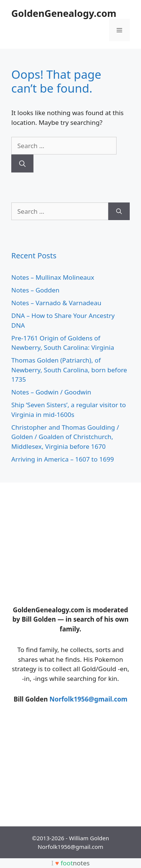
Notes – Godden (35, 290)
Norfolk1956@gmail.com (88, 699)
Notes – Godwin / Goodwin (51, 392)
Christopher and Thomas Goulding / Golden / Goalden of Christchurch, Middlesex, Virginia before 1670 (65, 437)
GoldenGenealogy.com (64, 13)
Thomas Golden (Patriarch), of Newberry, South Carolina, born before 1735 (69, 370)
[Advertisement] (68, 541)
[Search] (22, 163)
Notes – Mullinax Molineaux (53, 277)
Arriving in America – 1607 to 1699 (63, 459)
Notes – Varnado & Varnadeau (56, 303)
